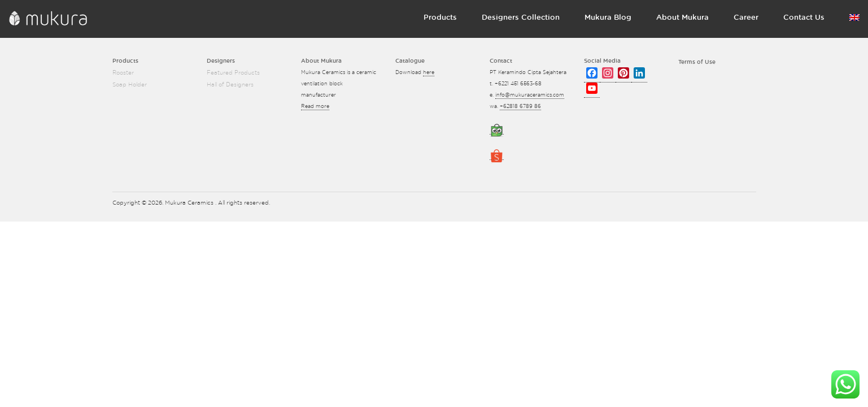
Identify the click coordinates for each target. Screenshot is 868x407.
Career (746, 18)
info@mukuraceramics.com (530, 95)
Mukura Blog (608, 18)
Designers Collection (521, 18)
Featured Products (233, 73)
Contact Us (804, 18)
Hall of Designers (230, 85)
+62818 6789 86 (520, 107)
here (429, 73)
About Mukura (682, 18)
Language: (854, 18)
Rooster (123, 73)
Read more (315, 107)
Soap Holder (130, 85)
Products (440, 18)
